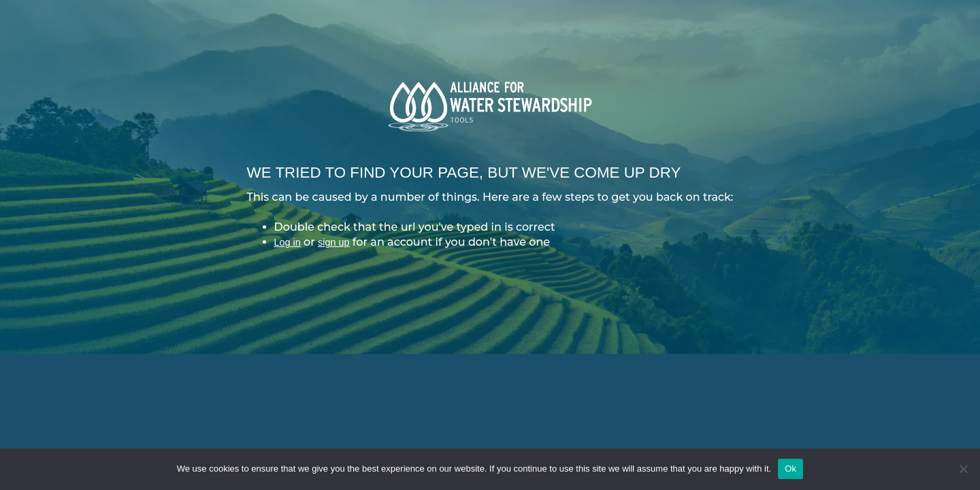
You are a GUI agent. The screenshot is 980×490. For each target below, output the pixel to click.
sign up (333, 242)
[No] (963, 469)
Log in (288, 242)
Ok (790, 469)
